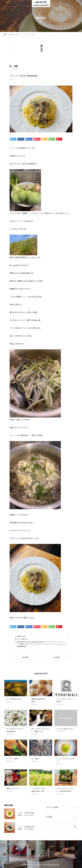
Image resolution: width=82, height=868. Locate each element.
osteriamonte (35, 642)
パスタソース (48, 644)
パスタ (19, 639)
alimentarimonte (22, 642)
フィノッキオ (56, 644)
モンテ (62, 644)
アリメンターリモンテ (50, 642)
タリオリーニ (39, 644)
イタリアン (61, 642)
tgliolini (41, 642)
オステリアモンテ (29, 644)
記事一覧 (12, 79)
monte (24, 636)
